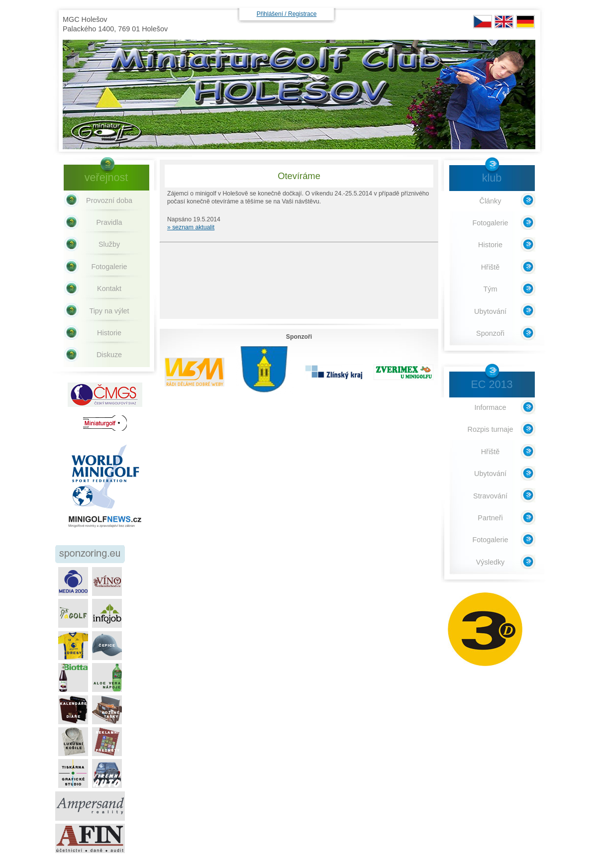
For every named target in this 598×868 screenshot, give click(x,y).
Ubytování (490, 311)
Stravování (490, 496)
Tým (491, 289)
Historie (109, 333)
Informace (491, 407)
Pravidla (109, 222)
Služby (109, 244)
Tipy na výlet (109, 311)
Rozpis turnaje (491, 429)
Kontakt (109, 289)
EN (504, 22)
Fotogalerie (109, 267)
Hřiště (491, 267)
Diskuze (109, 355)
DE (525, 22)
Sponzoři (490, 333)
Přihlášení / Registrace (287, 14)
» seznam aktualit (191, 227)
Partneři (490, 518)
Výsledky (491, 562)
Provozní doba (109, 200)
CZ (483, 22)
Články (491, 201)
